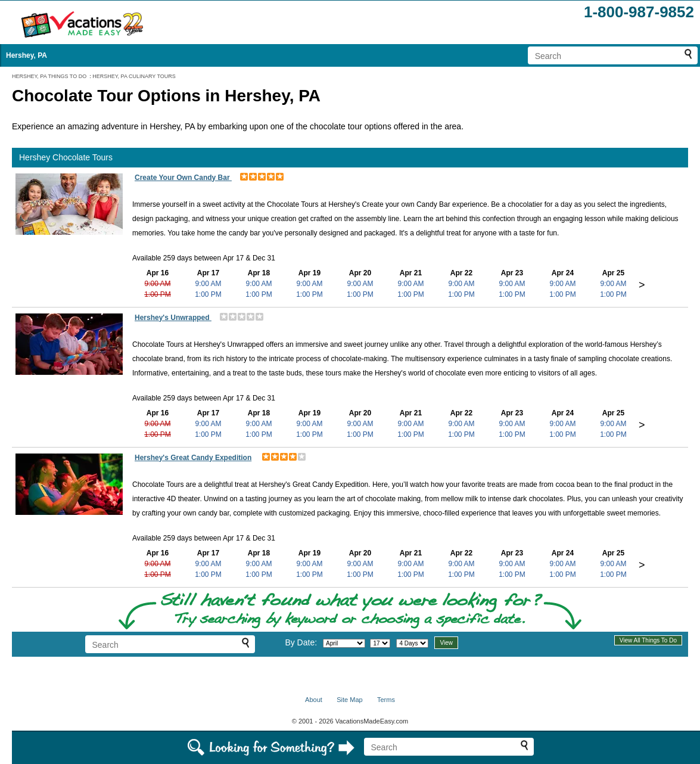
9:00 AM (157, 284)
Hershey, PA (27, 55)
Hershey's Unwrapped (173, 318)
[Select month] (344, 643)
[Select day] (380, 643)
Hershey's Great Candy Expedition (193, 458)
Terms (386, 700)
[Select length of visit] (412, 643)
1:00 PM (158, 294)
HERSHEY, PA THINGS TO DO (49, 76)
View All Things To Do (648, 640)
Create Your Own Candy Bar (183, 178)
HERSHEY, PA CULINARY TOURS (134, 76)
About (314, 700)
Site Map (349, 700)
